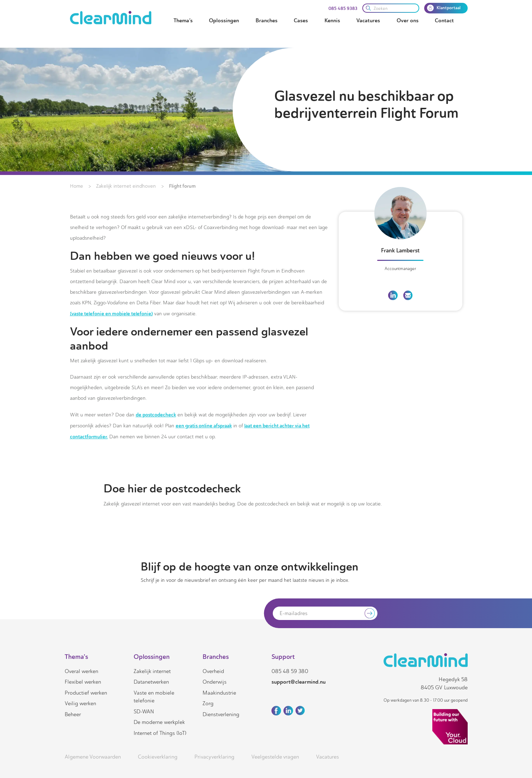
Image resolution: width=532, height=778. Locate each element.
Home (77, 186)
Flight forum (182, 186)
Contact (444, 21)
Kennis (332, 21)
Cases (301, 21)
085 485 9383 (343, 8)
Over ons (408, 21)
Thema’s (183, 21)
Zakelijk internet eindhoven (126, 186)
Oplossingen (224, 21)
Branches (267, 21)
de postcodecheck (156, 415)
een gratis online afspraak (204, 426)
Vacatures (368, 21)
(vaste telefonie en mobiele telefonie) (111, 314)
